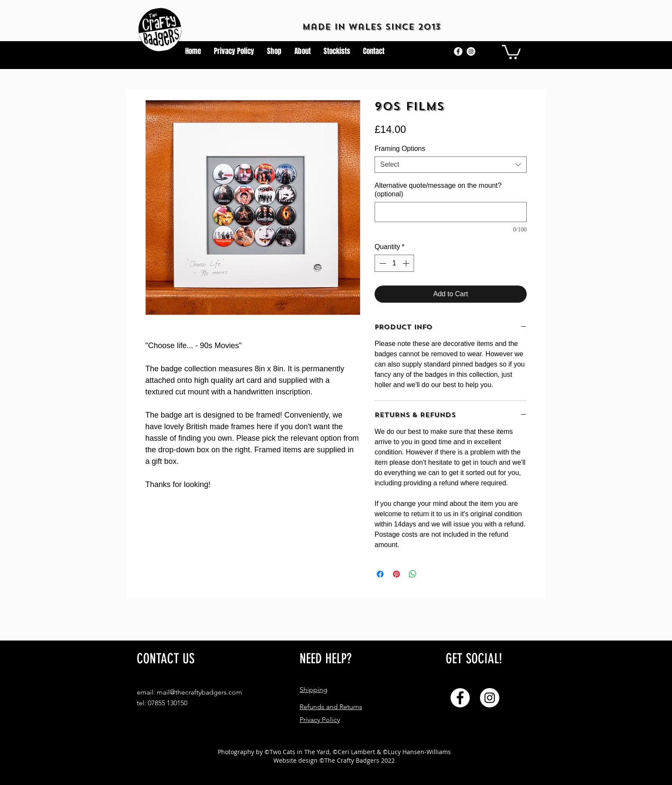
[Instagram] (471, 51)
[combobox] (451, 165)
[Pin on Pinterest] (396, 574)
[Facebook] (458, 51)
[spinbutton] (394, 263)
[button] (511, 51)
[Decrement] (382, 263)
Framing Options (400, 149)
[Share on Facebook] (380, 574)
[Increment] (407, 263)
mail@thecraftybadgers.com (199, 692)
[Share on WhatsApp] (413, 574)
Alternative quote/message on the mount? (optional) (438, 190)
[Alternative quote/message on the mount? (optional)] (451, 212)
